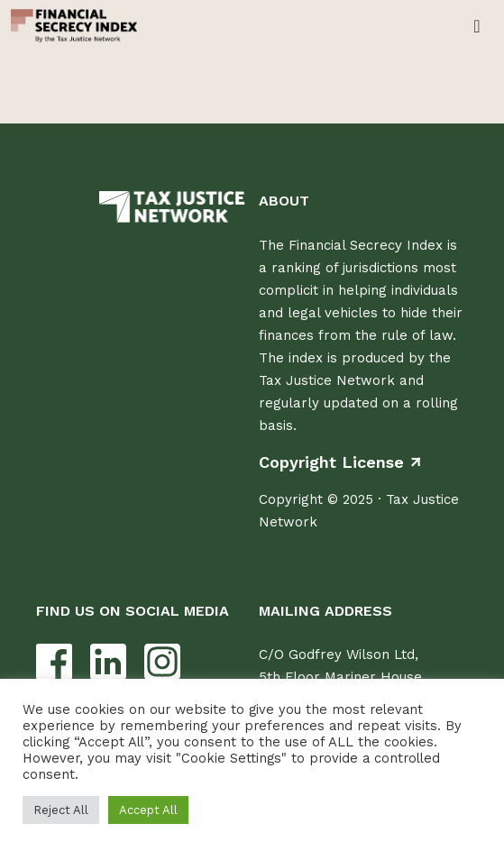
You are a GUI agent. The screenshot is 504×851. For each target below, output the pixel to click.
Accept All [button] (148, 810)
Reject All (61, 810)
